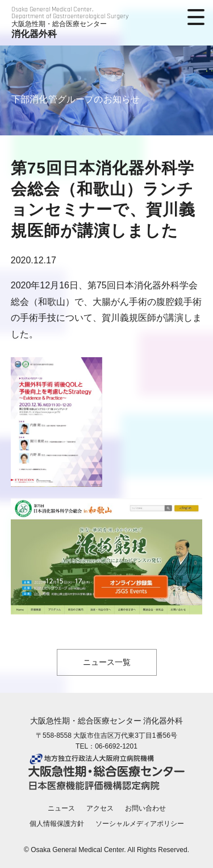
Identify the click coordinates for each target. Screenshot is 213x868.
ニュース (61, 808)
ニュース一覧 (107, 662)
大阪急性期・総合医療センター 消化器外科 (107, 721)
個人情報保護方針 (57, 824)
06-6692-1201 (116, 746)
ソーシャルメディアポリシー (140, 824)
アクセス (100, 808)
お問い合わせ (145, 808)
